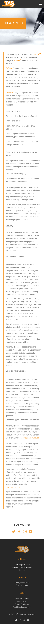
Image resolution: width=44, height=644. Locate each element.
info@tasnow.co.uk (31, 455)
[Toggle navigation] (41, 4)
